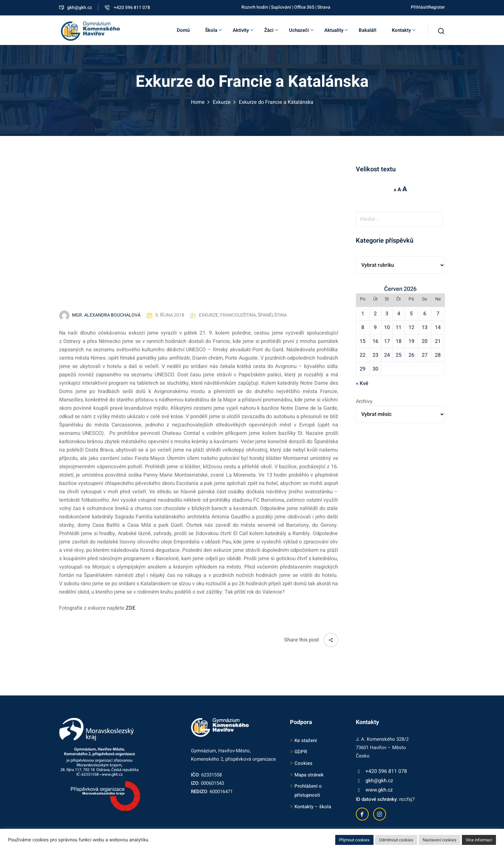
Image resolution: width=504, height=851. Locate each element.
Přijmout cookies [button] (354, 840)
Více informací (479, 840)
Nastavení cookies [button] (440, 840)
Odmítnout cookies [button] (396, 840)
